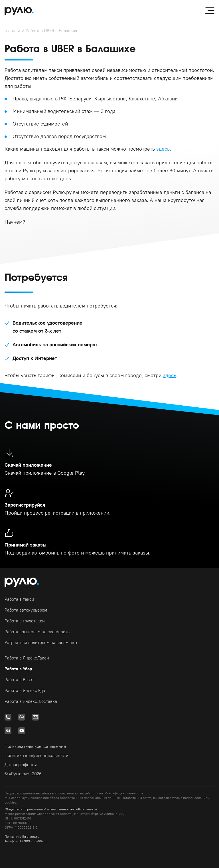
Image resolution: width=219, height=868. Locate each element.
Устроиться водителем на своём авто (41, 643)
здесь (163, 149)
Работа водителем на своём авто (37, 632)
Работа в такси (19, 599)
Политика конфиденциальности (36, 755)
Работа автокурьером (26, 610)
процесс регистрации (49, 513)
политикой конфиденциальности (117, 793)
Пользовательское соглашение (35, 746)
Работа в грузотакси (25, 621)
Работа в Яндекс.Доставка (31, 701)
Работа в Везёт (19, 680)
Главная (12, 31)
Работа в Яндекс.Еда (25, 690)
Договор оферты (21, 765)
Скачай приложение (28, 473)
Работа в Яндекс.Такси (27, 658)
